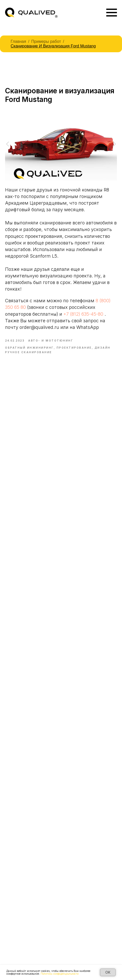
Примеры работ (46, 41)
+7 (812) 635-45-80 (83, 314)
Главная (18, 41)
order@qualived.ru (39, 327)
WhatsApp (88, 327)
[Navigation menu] (112, 13)
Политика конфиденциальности (60, 974)
